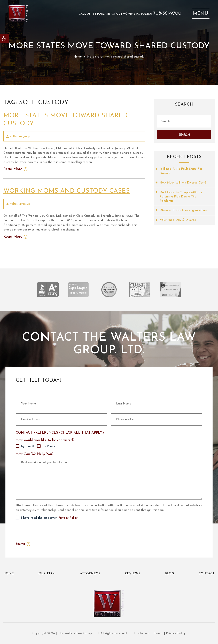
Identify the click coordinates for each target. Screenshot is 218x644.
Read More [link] (13, 169)
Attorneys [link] (90, 574)
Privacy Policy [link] (68, 518)
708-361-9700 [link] (167, 13)
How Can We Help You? (35, 454)
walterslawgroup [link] (20, 136)
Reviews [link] (133, 574)
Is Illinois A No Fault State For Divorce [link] (181, 171)
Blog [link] (169, 574)
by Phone (49, 446)
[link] (4, 38)
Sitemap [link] (157, 633)
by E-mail (27, 446)
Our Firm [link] (47, 574)
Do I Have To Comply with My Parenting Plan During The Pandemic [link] (181, 197)
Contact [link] (207, 574)
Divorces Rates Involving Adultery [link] (183, 210)
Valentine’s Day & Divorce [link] (178, 220)
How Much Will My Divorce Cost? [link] (183, 183)
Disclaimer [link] (142, 633)
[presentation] (42, 530)
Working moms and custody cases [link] (67, 191)
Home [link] (78, 57)
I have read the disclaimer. (49, 518)
